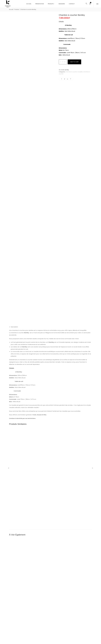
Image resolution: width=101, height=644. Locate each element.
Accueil (11, 9)
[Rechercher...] (86, 4)
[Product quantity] (63, 62)
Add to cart (74, 62)
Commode (67, 44)
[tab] (51, 327)
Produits (17, 9)
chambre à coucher (18, 330)
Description (14, 327)
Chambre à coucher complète (74, 72)
